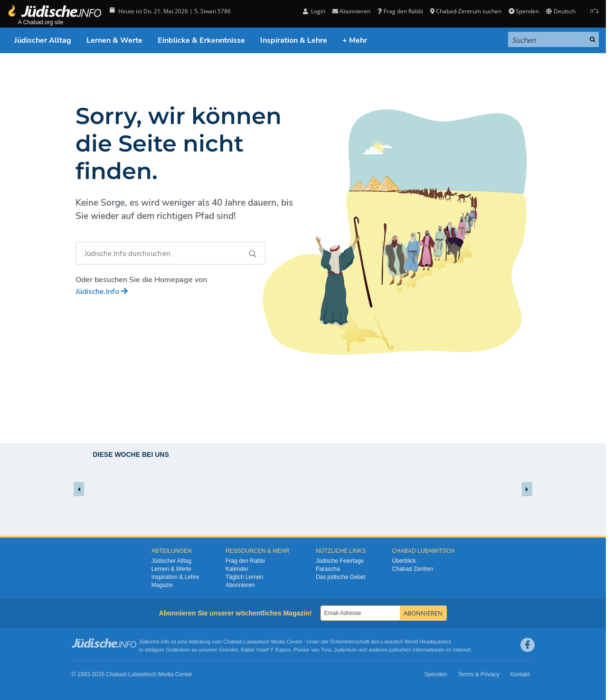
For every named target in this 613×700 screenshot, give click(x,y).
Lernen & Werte (114, 40)
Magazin (162, 585)
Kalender (237, 569)
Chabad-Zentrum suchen (466, 11)
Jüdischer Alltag (43, 40)
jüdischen (400, 650)
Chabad (232, 642)
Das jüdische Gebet (341, 577)
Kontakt (520, 674)
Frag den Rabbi (400, 11)
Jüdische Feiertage (340, 561)
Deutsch (561, 11)
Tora (326, 650)
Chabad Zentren (413, 569)
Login (314, 11)
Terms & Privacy (479, 674)
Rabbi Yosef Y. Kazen (266, 650)
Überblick (404, 561)
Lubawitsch (257, 642)
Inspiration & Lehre (294, 40)
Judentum (345, 650)
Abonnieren (351, 11)
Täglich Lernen (244, 577)
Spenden (524, 11)
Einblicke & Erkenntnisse (201, 40)
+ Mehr (355, 40)
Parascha (328, 569)
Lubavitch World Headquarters (416, 642)
